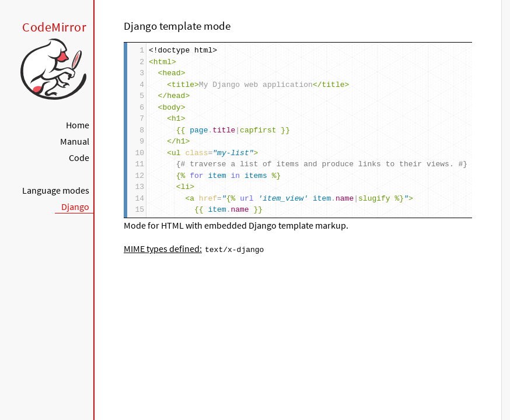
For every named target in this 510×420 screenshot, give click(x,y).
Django (75, 206)
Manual (75, 141)
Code (79, 157)
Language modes (56, 190)
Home (78, 125)
